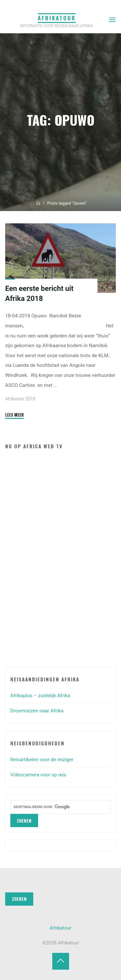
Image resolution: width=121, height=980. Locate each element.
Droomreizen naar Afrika (37, 711)
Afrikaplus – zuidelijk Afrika (40, 696)
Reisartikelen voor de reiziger (42, 760)
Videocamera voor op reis (38, 775)
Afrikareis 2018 (20, 399)
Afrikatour (57, 18)
